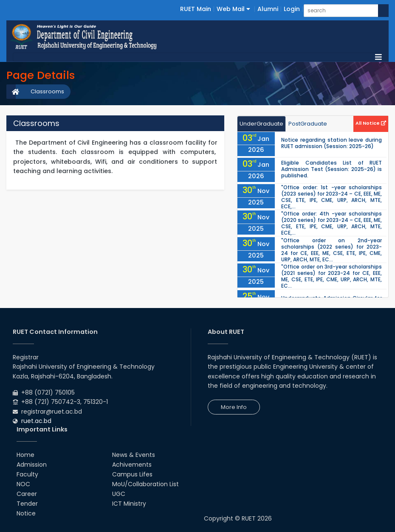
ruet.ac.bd (36, 421)
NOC (23, 484)
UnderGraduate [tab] (261, 124)
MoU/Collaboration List (145, 484)
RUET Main (196, 9)
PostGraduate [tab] (308, 124)
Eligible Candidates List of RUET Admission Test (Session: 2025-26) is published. (332, 169)
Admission (32, 465)
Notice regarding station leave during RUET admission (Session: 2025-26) (332, 143)
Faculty (27, 474)
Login (292, 9)
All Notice (371, 123)
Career (27, 494)
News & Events (134, 455)
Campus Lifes (132, 474)
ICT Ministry (129, 504)
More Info (234, 407)
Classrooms (47, 91)
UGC (119, 494)
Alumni (268, 9)
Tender (27, 504)
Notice (26, 513)
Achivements (132, 465)
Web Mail (233, 9)
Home (25, 455)
